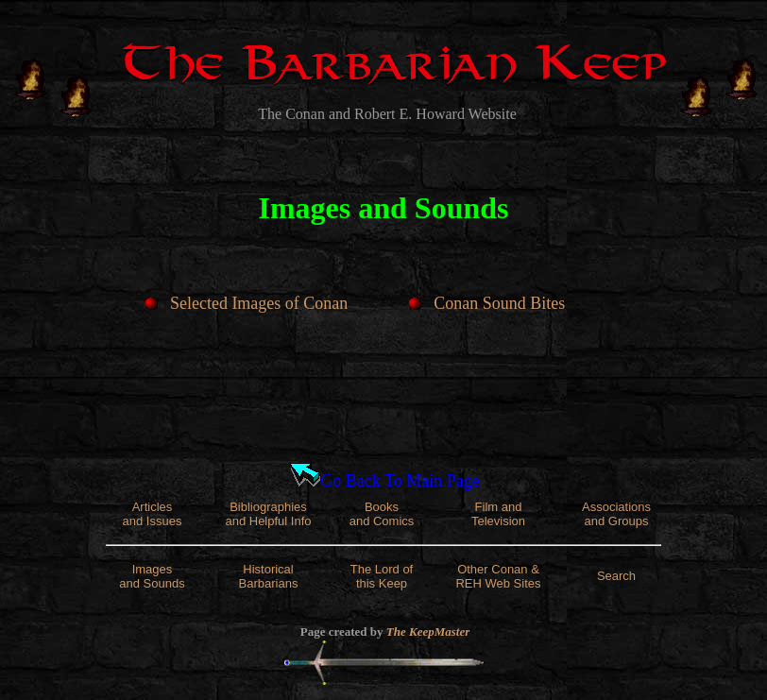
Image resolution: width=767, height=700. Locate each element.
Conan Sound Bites (499, 303)
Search (616, 576)
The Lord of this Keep (382, 576)
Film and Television (498, 514)
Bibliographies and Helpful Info (268, 514)
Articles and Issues (153, 514)
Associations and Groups (616, 514)
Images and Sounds (152, 576)
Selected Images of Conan (259, 303)
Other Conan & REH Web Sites (498, 576)
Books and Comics (382, 514)
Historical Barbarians (269, 576)
